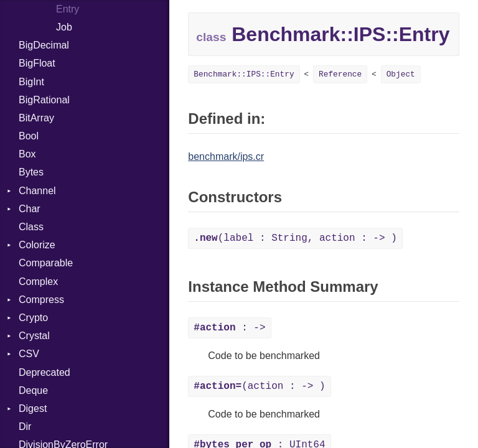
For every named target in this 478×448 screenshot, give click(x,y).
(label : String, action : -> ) (295, 238)
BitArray (36, 118)
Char (30, 209)
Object (401, 74)
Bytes (31, 172)
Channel (37, 191)
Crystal (34, 336)
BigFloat (37, 63)
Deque (33, 390)
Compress (41, 300)
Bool (29, 136)
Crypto (33, 318)
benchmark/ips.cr (226, 156)
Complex (38, 282)
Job (64, 27)
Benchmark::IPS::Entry (244, 74)
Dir (25, 427)
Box (27, 154)
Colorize (37, 245)
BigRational (44, 100)
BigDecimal (44, 45)
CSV (29, 354)
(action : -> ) (259, 386)
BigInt (31, 82)
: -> (229, 328)
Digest (33, 408)
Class (31, 227)
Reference (340, 74)
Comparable (46, 263)
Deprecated (45, 372)
